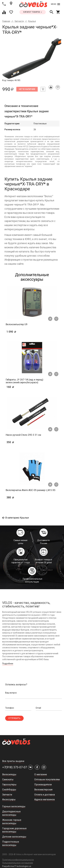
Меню (55, 4)
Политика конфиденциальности (18, 860)
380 (19, 497)
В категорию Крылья (15, 518)
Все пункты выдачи (13, 761)
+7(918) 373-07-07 (15, 767)
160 (15, 387)
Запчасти (19, 21)
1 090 (20, 332)
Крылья (32, 21)
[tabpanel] (32, 58)
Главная (6, 21)
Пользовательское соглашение (18, 863)
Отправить (14, 718)
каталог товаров (33, 12)
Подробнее (8, 664)
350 (19, 442)
